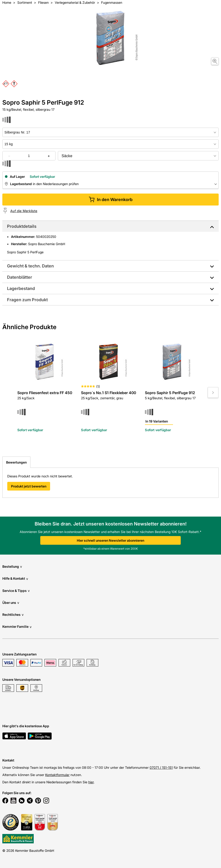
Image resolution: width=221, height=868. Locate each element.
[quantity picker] (29, 156)
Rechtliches (13, 615)
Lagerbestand (21, 288)
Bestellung (12, 566)
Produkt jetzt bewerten (29, 486)
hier (91, 782)
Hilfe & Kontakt (15, 579)
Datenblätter (20, 277)
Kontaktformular (57, 775)
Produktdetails (22, 226)
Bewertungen (16, 462)
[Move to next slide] (213, 392)
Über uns (11, 603)
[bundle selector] (138, 156)
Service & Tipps (16, 591)
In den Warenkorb (111, 200)
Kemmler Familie (17, 627)
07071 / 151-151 (161, 767)
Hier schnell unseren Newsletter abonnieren (110, 540)
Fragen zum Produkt (27, 300)
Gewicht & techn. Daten (30, 266)
